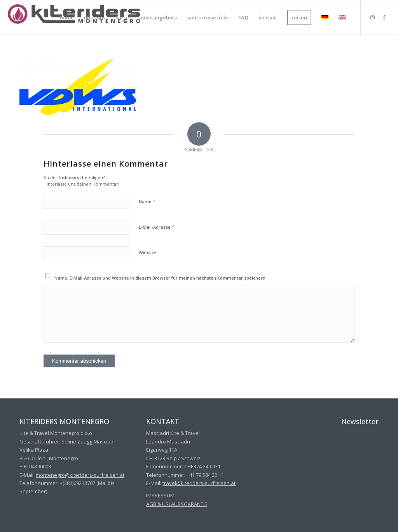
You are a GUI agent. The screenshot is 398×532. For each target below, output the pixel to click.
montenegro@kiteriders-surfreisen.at (80, 475)
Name (147, 201)
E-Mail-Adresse (157, 227)
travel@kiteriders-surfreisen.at (199, 483)
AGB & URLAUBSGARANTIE (177, 504)
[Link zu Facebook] (384, 17)
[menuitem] (67, 17)
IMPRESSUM (160, 495)
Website (147, 252)
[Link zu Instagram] (373, 17)
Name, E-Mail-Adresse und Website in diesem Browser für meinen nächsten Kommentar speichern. (161, 278)
